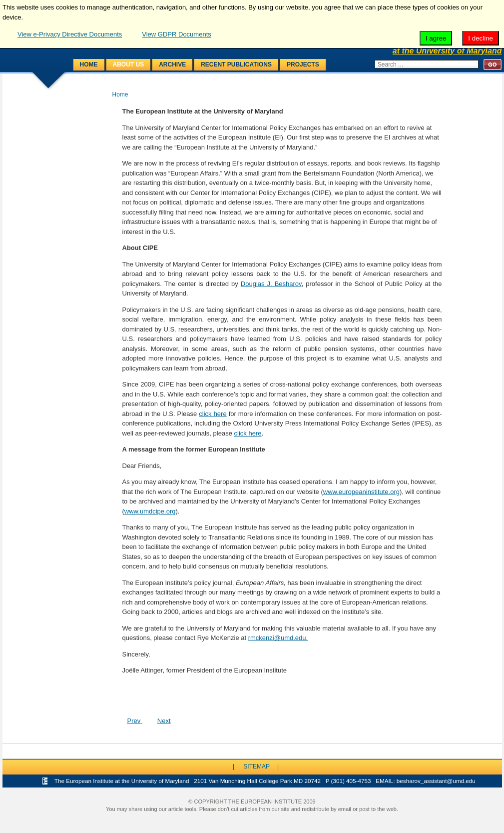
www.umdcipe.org (150, 511)
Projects (303, 64)
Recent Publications (236, 64)
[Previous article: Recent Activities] (135, 721)
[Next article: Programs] (164, 721)
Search (493, 64)
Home (89, 64)
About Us (129, 64)
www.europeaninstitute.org (361, 492)
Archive (172, 64)
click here (213, 414)
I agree (436, 38)
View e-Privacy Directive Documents (70, 34)
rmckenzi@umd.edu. (278, 638)
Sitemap (256, 766)
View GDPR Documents (176, 34)
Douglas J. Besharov (271, 284)
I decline (481, 38)
